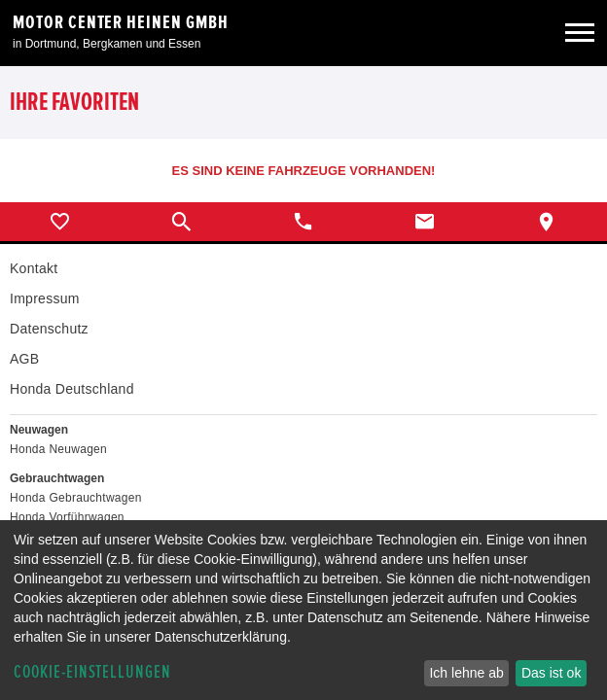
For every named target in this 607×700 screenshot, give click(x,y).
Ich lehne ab (466, 673)
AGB (24, 359)
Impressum (45, 298)
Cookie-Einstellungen (92, 672)
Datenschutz (49, 329)
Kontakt (34, 268)
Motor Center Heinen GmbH (121, 22)
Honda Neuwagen (58, 449)
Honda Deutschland (72, 389)
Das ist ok (551, 673)
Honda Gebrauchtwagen (76, 498)
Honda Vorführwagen (67, 517)
